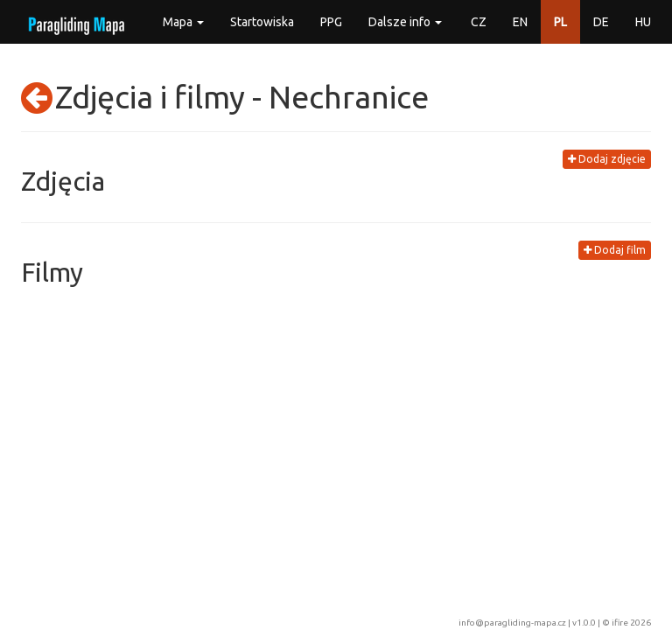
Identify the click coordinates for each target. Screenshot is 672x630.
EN (520, 22)
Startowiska (262, 22)
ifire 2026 (631, 623)
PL (560, 22)
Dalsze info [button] (405, 22)
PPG (331, 22)
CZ (479, 22)
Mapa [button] (183, 22)
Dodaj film (615, 250)
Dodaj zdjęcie (607, 159)
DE (601, 22)
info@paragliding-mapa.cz (512, 623)
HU (643, 22)
